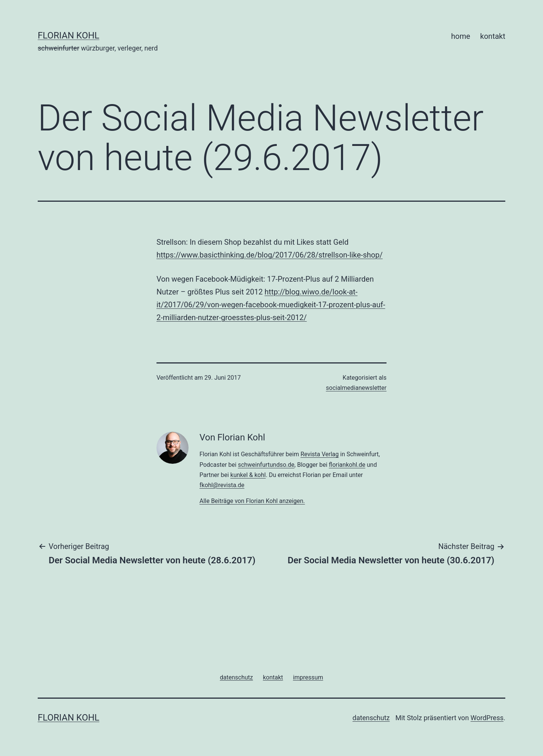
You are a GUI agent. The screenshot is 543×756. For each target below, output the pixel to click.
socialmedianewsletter (356, 388)
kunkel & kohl (248, 475)
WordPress (487, 718)
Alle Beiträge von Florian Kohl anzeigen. (252, 501)
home (461, 36)
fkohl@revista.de (222, 485)
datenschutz (371, 718)
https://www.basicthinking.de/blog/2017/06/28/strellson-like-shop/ (270, 255)
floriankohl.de (347, 465)
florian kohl (68, 35)
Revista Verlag (320, 454)
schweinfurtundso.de (266, 465)
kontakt (493, 36)
